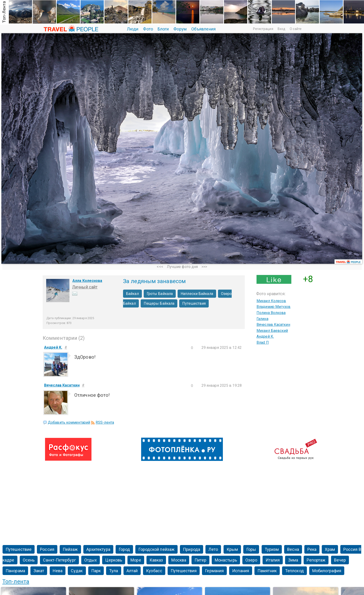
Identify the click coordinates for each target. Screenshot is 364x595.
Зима (293, 560)
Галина (262, 319)
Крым (232, 549)
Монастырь (226, 560)
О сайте (296, 29)
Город (124, 549)
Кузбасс (154, 571)
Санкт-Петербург (59, 560)
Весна (293, 549)
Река (312, 549)
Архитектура (98, 549)
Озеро (251, 560)
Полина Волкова (271, 313)
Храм (330, 549)
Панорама (15, 571)
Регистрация (263, 29)
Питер (200, 560)
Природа (192, 549)
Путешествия (194, 303)
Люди (133, 29)
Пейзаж (70, 549)
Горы (251, 549)
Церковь (114, 560)
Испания (241, 571)
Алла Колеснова (87, 281)
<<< (160, 267)
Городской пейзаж (156, 549)
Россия (47, 549)
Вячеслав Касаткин (273, 325)
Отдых (91, 560)
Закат (39, 571)
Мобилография (327, 571)
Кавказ (156, 560)
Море (136, 560)
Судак (77, 571)
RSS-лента (105, 422)
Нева (58, 571)
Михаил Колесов (271, 301)
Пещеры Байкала (159, 303)
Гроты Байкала (160, 294)
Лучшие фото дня (182, 267)
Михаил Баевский (272, 331)
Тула (114, 571)
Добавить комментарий (69, 422)
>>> (204, 267)
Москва (179, 560)
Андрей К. (265, 336)
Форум (180, 29)
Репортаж (316, 560)
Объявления (203, 29)
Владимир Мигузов (274, 307)
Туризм (272, 549)
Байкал (132, 294)
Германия (214, 571)
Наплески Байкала (197, 294)
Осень (29, 560)
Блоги (163, 29)
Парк (96, 571)
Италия (273, 560)
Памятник (267, 571)
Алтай (132, 571)
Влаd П (263, 342)
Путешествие (19, 549)
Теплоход (294, 571)
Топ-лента (16, 582)
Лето (213, 549)
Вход (281, 29)
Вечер (340, 560)
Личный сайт (85, 287)
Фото (148, 29)
